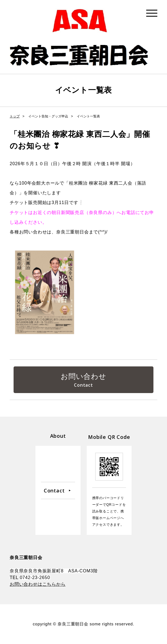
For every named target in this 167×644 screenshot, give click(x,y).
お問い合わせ (83, 376)
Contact (54, 490)
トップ (15, 116)
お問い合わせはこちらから (38, 584)
